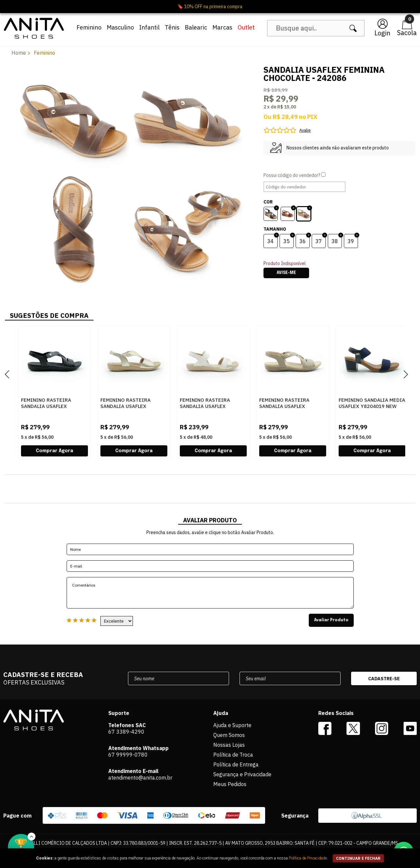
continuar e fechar (358, 858)
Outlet (246, 27)
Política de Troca (233, 755)
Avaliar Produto (331, 620)
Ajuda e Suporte (232, 725)
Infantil (149, 27)
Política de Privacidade (308, 858)
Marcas (222, 27)
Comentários (210, 593)
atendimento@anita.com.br (140, 778)
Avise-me (286, 273)
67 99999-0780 (128, 755)
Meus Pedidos (230, 784)
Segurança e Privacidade (242, 774)
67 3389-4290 (126, 732)
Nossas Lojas (229, 745)
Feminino (89, 27)
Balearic (196, 27)
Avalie (305, 130)
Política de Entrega (236, 764)
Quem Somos (229, 735)
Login (382, 33)
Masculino (120, 27)
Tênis (172, 27)
